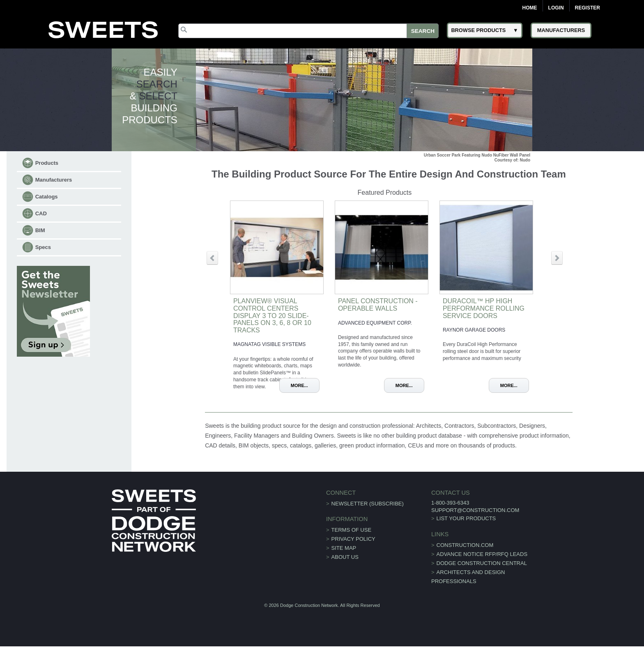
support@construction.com (475, 510)
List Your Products (466, 518)
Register (588, 8)
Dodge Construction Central (482, 563)
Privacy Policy (353, 539)
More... (299, 385)
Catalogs (47, 197)
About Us (345, 557)
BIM (40, 230)
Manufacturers (54, 180)
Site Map (344, 548)
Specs (43, 247)
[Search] (308, 31)
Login (556, 8)
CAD (41, 213)
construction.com (465, 545)
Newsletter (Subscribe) (368, 504)
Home (530, 8)
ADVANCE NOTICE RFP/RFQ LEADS (482, 554)
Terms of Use (352, 530)
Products (47, 163)
